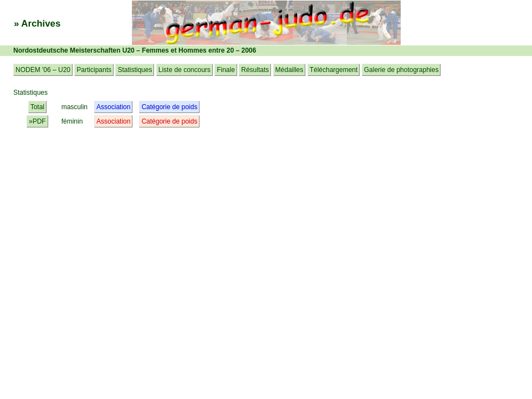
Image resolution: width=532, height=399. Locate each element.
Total (37, 107)
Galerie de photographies (401, 70)
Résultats (255, 70)
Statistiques (135, 70)
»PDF (37, 121)
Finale (226, 70)
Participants (94, 70)
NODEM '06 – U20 (43, 70)
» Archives (37, 24)
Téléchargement (334, 70)
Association (113, 107)
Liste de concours (185, 70)
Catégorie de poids (169, 107)
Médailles (290, 70)
